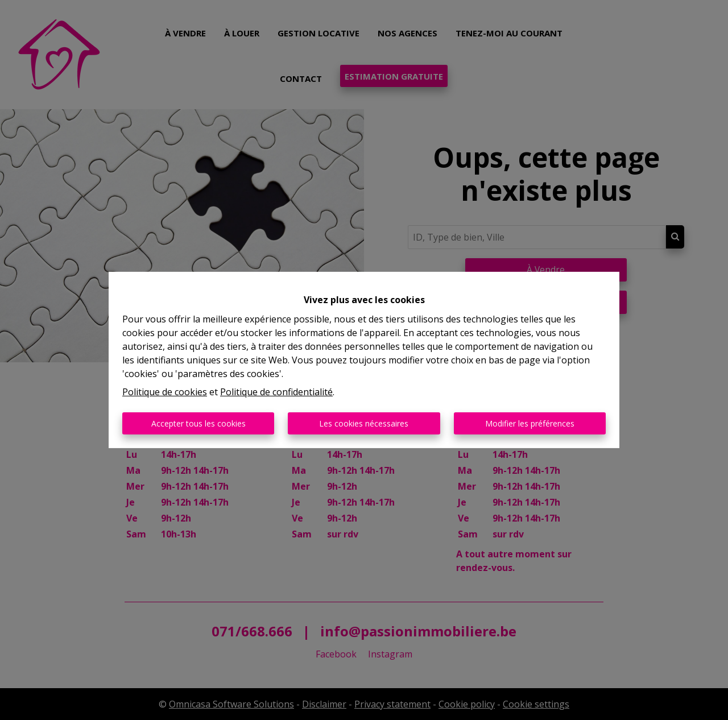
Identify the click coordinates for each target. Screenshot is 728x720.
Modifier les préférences (530, 423)
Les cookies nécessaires (364, 423)
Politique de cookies (165, 392)
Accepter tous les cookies (198, 423)
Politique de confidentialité (276, 392)
